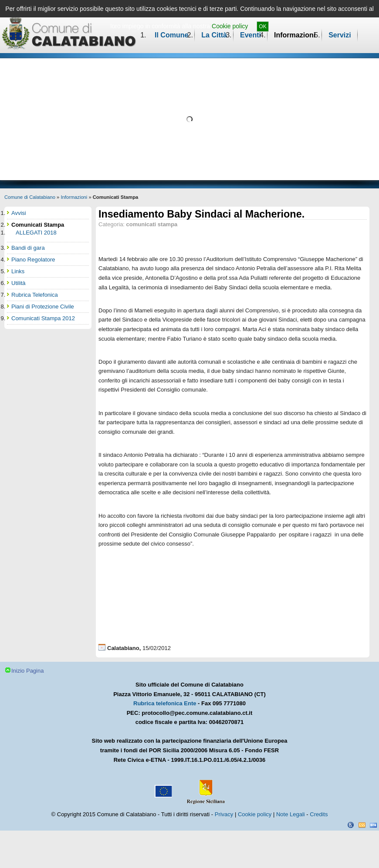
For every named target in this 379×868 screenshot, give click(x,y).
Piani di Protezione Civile (43, 307)
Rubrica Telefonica (35, 295)
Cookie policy (230, 26)
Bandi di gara (28, 248)
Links (18, 271)
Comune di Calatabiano (30, 197)
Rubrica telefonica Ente (165, 703)
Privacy (224, 814)
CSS (362, 825)
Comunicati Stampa (38, 225)
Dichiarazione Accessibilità (351, 825)
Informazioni (295, 35)
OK (262, 27)
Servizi (340, 35)
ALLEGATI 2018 (36, 233)
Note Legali (291, 814)
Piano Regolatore (33, 260)
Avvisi (19, 213)
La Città (214, 35)
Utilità (19, 283)
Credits (319, 814)
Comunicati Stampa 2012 (43, 318)
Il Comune (171, 35)
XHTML (373, 825)
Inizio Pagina (27, 671)
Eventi (250, 35)
